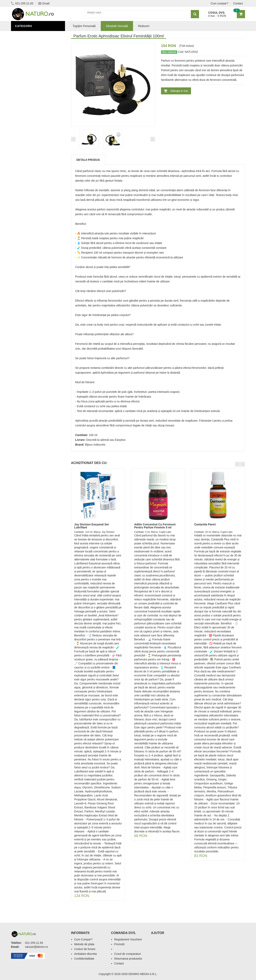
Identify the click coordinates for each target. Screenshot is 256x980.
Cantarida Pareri (205, 524)
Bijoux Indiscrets (95, 445)
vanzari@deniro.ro (36, 947)
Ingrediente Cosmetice (34, 149)
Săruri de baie (27, 155)
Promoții (23, 137)
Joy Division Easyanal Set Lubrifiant (91, 526)
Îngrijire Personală (32, 143)
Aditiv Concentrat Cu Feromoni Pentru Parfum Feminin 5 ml (155, 526)
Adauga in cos (179, 91)
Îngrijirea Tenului (30, 161)
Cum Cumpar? (83, 939)
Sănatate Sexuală (117, 26)
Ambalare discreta (85, 954)
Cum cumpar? (219, 3)
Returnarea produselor (128, 959)
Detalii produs (88, 160)
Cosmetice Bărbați (31, 167)
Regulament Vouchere (128, 939)
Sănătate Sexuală (30, 35)
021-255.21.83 (22, 3)
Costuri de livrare (85, 949)
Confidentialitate (84, 959)
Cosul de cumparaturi (127, 954)
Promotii (119, 944)
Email (44, 3)
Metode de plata (84, 944)
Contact (238, 3)
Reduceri (144, 26)
